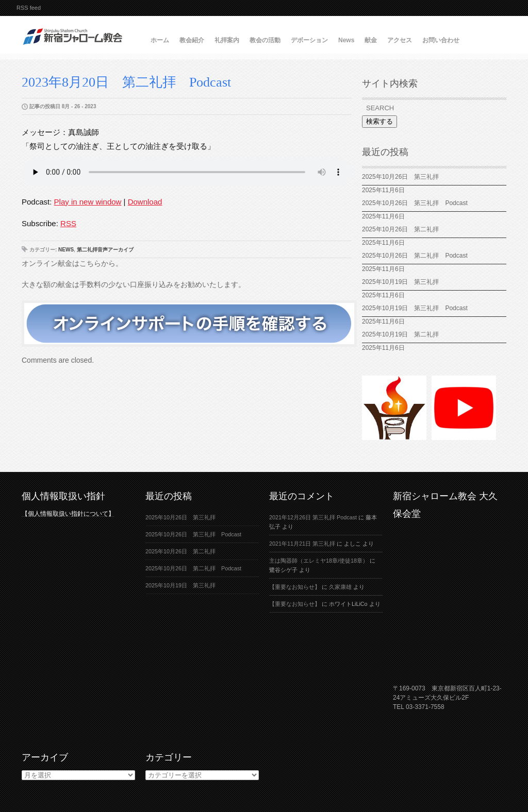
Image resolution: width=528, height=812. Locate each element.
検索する (379, 121)
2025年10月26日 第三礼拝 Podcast (415, 203)
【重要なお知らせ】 (295, 587)
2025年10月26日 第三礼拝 (400, 177)
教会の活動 (265, 40)
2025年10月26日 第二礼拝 (400, 229)
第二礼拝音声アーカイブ (105, 250)
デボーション (309, 40)
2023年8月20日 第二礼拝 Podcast (126, 82)
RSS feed (29, 8)
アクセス (400, 40)
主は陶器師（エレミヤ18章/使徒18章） (319, 561)
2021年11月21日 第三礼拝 (302, 544)
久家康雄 (340, 587)
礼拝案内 (227, 40)
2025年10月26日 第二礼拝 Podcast (415, 256)
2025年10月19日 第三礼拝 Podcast (415, 308)
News (346, 40)
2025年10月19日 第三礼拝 (403, 282)
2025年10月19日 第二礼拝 (400, 334)
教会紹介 (192, 40)
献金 (371, 40)
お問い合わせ (441, 40)
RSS (68, 223)
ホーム (160, 40)
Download (145, 202)
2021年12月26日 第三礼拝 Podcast (313, 517)
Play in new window (88, 202)
